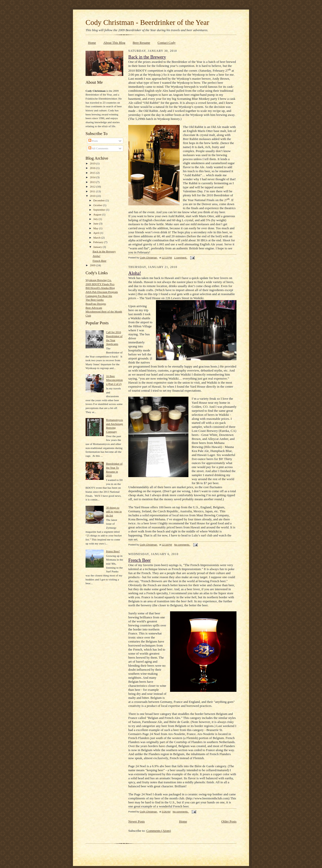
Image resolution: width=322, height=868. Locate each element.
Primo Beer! (113, 551)
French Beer (99, 261)
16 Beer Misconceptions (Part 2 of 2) (114, 380)
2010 (93, 196)
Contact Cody (167, 43)
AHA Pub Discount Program (102, 292)
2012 (93, 187)
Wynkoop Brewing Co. (98, 280)
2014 (93, 177)
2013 (93, 182)
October (98, 205)
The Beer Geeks (95, 300)
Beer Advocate (94, 308)
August (98, 214)
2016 (93, 168)
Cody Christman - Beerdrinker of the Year (147, 22)
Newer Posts (136, 821)
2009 (93, 265)
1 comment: (181, 258)
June (96, 223)
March (97, 238)
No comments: (182, 545)
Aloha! (96, 256)
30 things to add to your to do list (114, 511)
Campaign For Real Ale (99, 296)
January (98, 247)
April (97, 233)
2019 (93, 163)
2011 (93, 191)
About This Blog (114, 43)
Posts (93, 141)
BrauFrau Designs (96, 304)
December (99, 200)
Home (92, 43)
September (100, 210)
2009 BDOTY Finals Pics (100, 284)
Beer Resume (141, 43)
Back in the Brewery (104, 251)
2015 (93, 173)
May (96, 228)
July (96, 219)
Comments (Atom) (159, 831)
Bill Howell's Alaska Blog (100, 288)
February (99, 242)
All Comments (98, 148)
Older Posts (229, 821)
